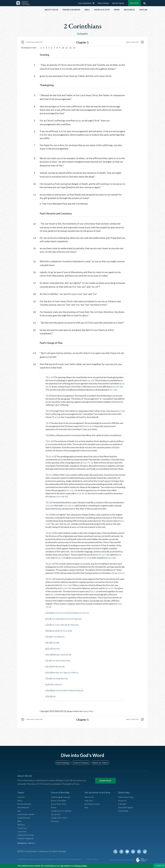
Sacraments (56, 817)
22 (53, 535)
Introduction (29, 48)
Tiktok (145, 854)
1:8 (49, 437)
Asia (19, 813)
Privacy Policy (89, 716)
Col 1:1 (63, 618)
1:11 (50, 653)
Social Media (124, 813)
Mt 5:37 (56, 671)
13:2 (55, 701)
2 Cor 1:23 (68, 507)
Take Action (90, 800)
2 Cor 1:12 (78, 492)
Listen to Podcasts (81, 765)
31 (72, 498)
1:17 (49, 516)
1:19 (69, 618)
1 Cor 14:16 (58, 683)
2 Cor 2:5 (67, 593)
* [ (46, 376)
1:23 (49, 584)
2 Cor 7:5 (87, 464)
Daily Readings (85, 3)
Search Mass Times (59, 806)
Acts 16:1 (57, 677)
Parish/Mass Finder (127, 800)
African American (25, 806)
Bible (20, 824)
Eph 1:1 (55, 618)
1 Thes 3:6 (65, 630)
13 (74, 48)
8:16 (85, 695)
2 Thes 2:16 (78, 630)
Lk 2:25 (62, 419)
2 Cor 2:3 (111, 593)
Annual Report (24, 810)
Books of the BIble (59, 803)
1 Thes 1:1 (69, 677)
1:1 (49, 376)
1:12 (49, 458)
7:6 (53, 630)
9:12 (60, 653)
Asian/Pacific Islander (27, 817)
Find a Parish (103, 3)
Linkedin (134, 854)
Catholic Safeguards (26, 841)
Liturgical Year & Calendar (63, 813)
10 (63, 48)
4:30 (67, 695)
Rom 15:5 (83, 624)
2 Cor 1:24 (114, 560)
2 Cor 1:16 (67, 590)
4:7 (53, 642)
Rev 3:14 (68, 683)
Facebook (123, 854)
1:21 (49, 566)
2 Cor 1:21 (88, 560)
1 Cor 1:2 (92, 618)
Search (144, 3)
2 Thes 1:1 (79, 677)
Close (158, 866)
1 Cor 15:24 (57, 624)
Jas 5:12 (64, 671)
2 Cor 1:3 (90, 379)
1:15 (49, 504)
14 (53, 477)
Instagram (140, 854)
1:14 (50, 659)
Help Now (134, 3)
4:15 (55, 653)
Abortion (21, 800)
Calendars (123, 806)
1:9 (49, 443)
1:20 (49, 683)
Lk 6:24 (94, 428)
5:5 (72, 695)
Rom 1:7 (83, 618)
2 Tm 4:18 (57, 648)
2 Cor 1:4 (50, 385)
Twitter (118, 854)
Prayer (54, 810)
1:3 (49, 397)
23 (89, 695)
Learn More (105, 783)
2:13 (54, 458)
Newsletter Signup (126, 810)
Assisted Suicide (25, 820)
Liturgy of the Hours (60, 820)
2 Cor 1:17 (102, 556)
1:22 (50, 695)
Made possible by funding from (122, 862)
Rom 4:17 (63, 642)
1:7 (49, 425)
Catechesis (22, 834)
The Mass (55, 824)
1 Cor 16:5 (50, 507)
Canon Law (22, 830)
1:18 (49, 535)
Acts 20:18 (57, 636)
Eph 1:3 (67, 624)
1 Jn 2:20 (57, 689)
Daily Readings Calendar (94, 3)
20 (108, 556)
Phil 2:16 (57, 659)
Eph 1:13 (118, 575)
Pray (87, 810)
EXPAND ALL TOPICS (26, 846)
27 (63, 689)
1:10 (50, 648)
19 (64, 636)
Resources (123, 803)
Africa (20, 803)
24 (53, 584)
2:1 (75, 507)
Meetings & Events (93, 806)
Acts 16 (75, 618)
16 (93, 464)
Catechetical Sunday (26, 837)
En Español (83, 34)
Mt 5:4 (86, 428)
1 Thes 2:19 (67, 659)
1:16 (49, 665)
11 (67, 48)
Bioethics (22, 827)
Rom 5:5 (78, 695)
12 (70, 48)
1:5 (49, 413)
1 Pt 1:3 (74, 624)
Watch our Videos (99, 765)
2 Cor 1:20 (62, 560)
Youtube (129, 854)
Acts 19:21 (69, 665)
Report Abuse (118, 3)
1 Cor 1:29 (65, 498)
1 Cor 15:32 (71, 636)
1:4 (49, 630)
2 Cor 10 (83, 495)
